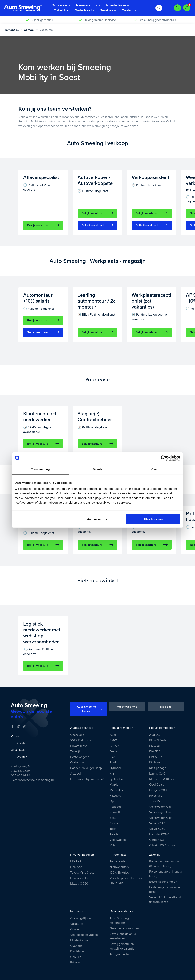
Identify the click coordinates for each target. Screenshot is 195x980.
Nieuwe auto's (119, 867)
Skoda (114, 823)
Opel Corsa (157, 785)
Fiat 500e (156, 757)
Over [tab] (155, 469)
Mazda (114, 785)
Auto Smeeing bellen (90, 709)
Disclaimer (77, 951)
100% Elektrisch (81, 740)
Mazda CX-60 (79, 884)
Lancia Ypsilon (80, 878)
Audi (113, 735)
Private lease (79, 746)
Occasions (77, 735)
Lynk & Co (116, 779)
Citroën (115, 746)
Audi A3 (155, 735)
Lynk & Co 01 (158, 774)
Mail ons (166, 707)
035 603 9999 (20, 775)
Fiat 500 (155, 751)
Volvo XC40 (157, 823)
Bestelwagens (80, 757)
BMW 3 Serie (158, 740)
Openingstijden (81, 918)
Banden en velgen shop (86, 768)
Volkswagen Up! (160, 807)
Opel (113, 801)
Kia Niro (155, 763)
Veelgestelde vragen (84, 935)
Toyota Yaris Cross (82, 873)
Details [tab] (97, 469)
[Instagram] (19, 727)
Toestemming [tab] (40, 469)
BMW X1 (155, 746)
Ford (113, 763)
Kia (112, 774)
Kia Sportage (158, 768)
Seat (113, 818)
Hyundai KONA (159, 834)
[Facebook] (12, 727)
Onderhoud (78, 763)
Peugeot (115, 807)
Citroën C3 (157, 840)
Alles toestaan (153, 519)
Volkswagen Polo (161, 812)
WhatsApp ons (127, 707)
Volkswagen (118, 840)
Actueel (76, 774)
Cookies (76, 957)
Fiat (112, 757)
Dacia (113, 751)
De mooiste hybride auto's (88, 779)
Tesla (113, 829)
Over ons (76, 946)
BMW (113, 740)
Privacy (75, 962)
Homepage (13, 30)
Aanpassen (97, 519)
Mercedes (116, 790)
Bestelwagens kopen (163, 882)
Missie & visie (79, 940)
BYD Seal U (78, 867)
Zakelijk (75, 751)
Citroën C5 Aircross (162, 845)
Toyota (114, 834)
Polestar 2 (156, 796)
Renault (115, 812)
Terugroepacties (120, 954)
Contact (31, 30)
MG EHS (76, 862)
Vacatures (77, 924)
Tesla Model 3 (158, 801)
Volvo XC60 (157, 829)
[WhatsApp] (25, 727)
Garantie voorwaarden (124, 928)
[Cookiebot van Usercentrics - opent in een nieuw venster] (164, 458)
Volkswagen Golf (161, 818)
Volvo (113, 845)
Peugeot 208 (158, 790)
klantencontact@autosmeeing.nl (32, 780)
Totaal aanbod (119, 862)
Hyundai (115, 768)
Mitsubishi (116, 796)
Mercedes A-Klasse (162, 779)
